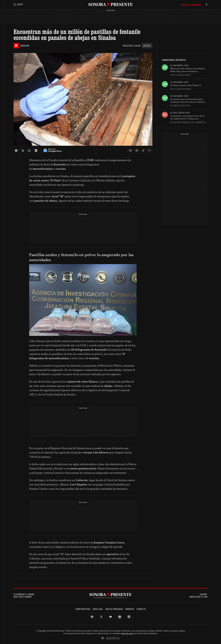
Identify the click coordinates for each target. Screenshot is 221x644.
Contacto (141, 609)
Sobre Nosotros (83, 609)
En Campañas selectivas (180, 106)
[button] (130, 151)
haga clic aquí (127, 633)
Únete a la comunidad (191, 5)
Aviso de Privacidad (114, 609)
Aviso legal (98, 609)
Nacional (147, 46)
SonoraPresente (110, 4)
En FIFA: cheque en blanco (181, 75)
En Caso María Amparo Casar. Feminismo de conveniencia (188, 122)
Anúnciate (130, 609)
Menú (18, 4)
